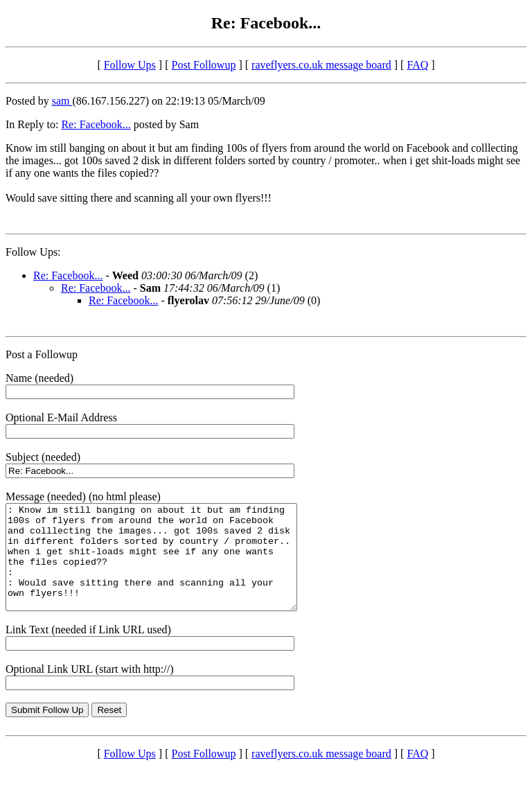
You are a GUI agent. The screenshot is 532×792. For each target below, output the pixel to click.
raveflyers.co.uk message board (321, 65)
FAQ (417, 65)
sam (62, 101)
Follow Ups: (33, 252)
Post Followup (204, 65)
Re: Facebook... (96, 124)
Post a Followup (42, 354)
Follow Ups (130, 65)
